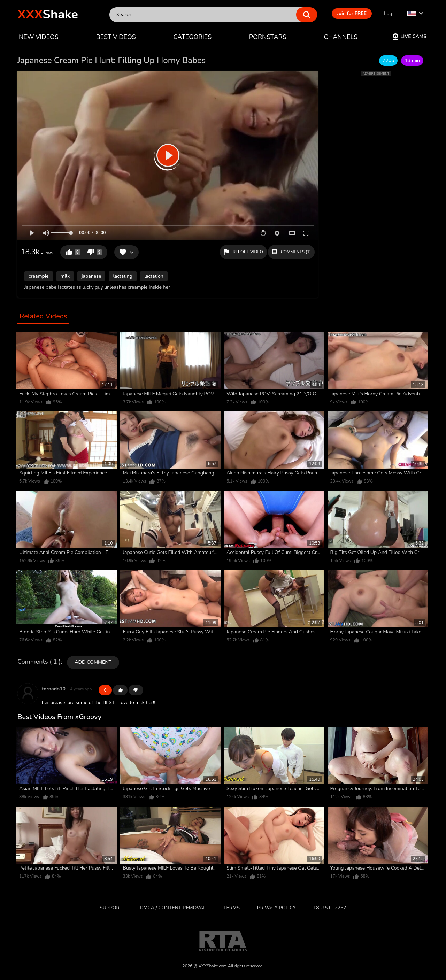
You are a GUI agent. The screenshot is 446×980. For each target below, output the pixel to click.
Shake (48, 14)
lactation (154, 276)
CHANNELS (341, 37)
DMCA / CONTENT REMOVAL (173, 908)
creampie (39, 276)
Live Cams (409, 36)
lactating (122, 276)
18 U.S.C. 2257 (330, 908)
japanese (91, 276)
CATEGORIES (193, 37)
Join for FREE (352, 13)
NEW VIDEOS (39, 37)
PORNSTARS (268, 37)
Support (111, 908)
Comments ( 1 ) (39, 662)
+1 (120, 690)
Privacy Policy (276, 908)
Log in (391, 13)
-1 (136, 690)
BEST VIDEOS (116, 37)
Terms (232, 908)
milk (65, 276)
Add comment (93, 662)
